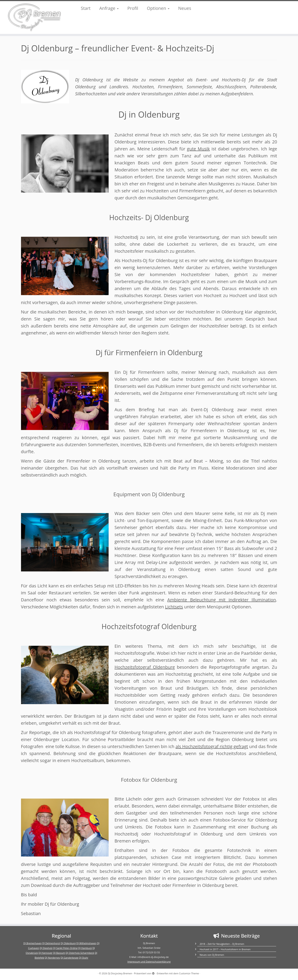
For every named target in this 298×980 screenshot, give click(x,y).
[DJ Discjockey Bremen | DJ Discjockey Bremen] (34, 17)
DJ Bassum (59, 953)
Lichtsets (174, 607)
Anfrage (109, 8)
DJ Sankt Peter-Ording (65, 948)
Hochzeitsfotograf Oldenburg (145, 667)
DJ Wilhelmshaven (86, 943)
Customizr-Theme (189, 973)
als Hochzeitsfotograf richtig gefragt (212, 746)
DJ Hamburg (85, 948)
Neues (185, 8)
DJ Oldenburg (68, 943)
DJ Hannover (46, 953)
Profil (133, 8)
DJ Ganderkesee (70, 958)
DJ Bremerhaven (33, 943)
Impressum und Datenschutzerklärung (149, 962)
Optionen (158, 8)
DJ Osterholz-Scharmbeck (80, 953)
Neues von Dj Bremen (212, 955)
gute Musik (198, 149)
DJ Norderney (52, 958)
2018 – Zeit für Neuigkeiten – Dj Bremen (222, 944)
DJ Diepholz (46, 948)
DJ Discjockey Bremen (120, 973)
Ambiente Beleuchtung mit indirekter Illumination (222, 600)
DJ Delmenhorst (51, 943)
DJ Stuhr (84, 958)
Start (86, 8)
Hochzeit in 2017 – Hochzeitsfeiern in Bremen (225, 949)
